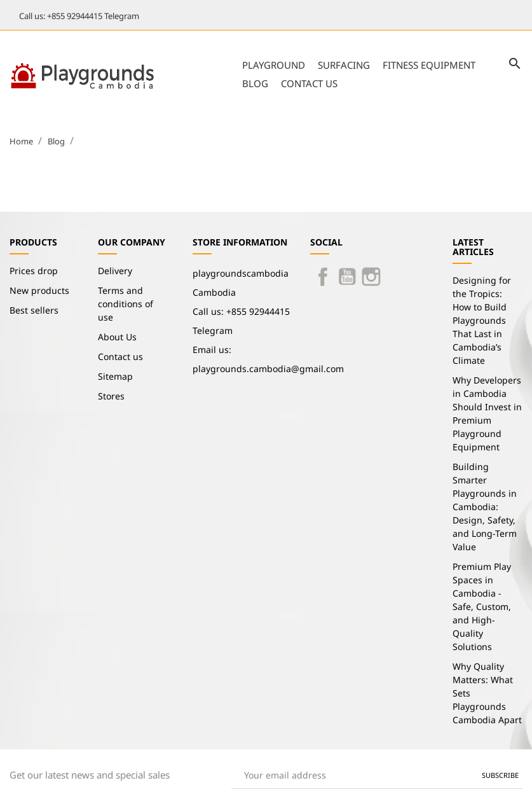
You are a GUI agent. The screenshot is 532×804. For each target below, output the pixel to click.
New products (39, 290)
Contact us (309, 83)
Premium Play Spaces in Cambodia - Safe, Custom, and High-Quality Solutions (482, 606)
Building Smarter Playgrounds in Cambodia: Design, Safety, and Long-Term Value (485, 507)
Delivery (115, 271)
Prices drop (34, 271)
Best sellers (34, 310)
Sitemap (115, 376)
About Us (117, 337)
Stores (111, 396)
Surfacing (344, 65)
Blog (255, 83)
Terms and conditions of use (126, 304)
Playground (274, 65)
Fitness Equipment (429, 65)
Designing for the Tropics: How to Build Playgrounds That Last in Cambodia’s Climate (482, 320)
